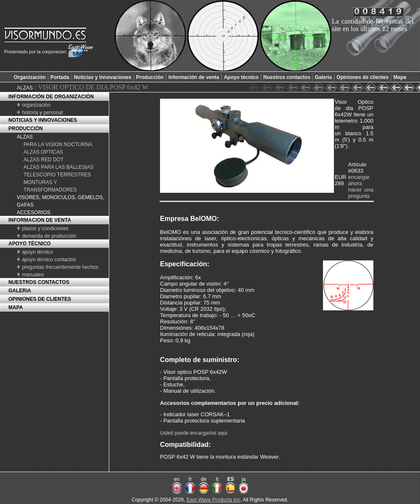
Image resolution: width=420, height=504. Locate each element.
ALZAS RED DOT (43, 160)
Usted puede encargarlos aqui (194, 433)
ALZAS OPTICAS (43, 152)
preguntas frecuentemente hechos (60, 267)
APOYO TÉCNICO (30, 244)
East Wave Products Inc (213, 500)
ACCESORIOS (34, 213)
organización (36, 105)
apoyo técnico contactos (49, 260)
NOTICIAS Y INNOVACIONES (43, 120)
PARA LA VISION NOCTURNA (58, 144)
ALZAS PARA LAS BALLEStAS (59, 167)
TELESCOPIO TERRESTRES (57, 175)
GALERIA (20, 291)
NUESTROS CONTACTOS (39, 282)
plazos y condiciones (45, 228)
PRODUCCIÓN (26, 129)
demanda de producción (49, 236)
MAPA (16, 307)
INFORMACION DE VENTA (40, 220)
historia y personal (42, 113)
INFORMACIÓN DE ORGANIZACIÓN (51, 97)
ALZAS (25, 88)
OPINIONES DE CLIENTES (40, 299)
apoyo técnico (37, 252)
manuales (33, 275)
